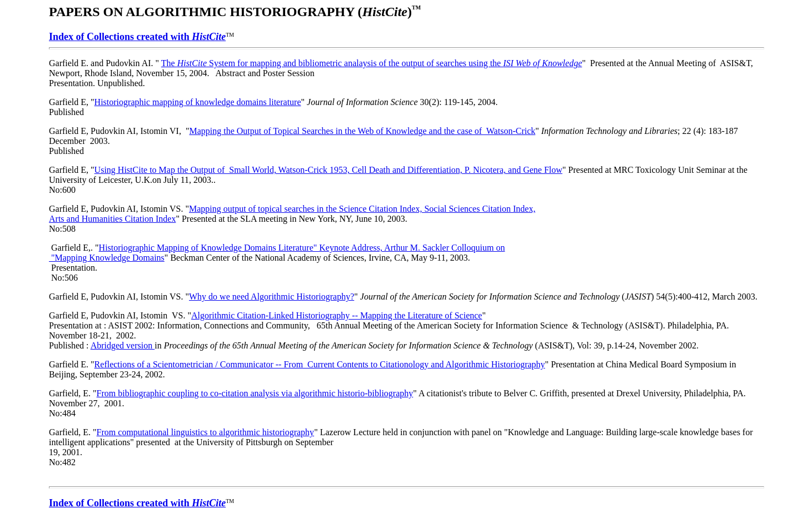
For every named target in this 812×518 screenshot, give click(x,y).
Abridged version (123, 345)
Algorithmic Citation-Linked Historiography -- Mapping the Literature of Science (337, 315)
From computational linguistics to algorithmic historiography (206, 432)
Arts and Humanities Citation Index (112, 219)
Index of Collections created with (137, 37)
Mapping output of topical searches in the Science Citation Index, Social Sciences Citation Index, (362, 209)
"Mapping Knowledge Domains (107, 258)
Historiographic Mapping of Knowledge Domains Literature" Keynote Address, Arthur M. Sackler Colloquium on (302, 248)
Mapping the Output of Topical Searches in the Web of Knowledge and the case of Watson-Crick (362, 131)
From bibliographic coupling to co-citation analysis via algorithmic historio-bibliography (255, 393)
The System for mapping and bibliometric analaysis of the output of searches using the (372, 63)
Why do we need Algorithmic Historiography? (272, 297)
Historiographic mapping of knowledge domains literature (198, 102)
